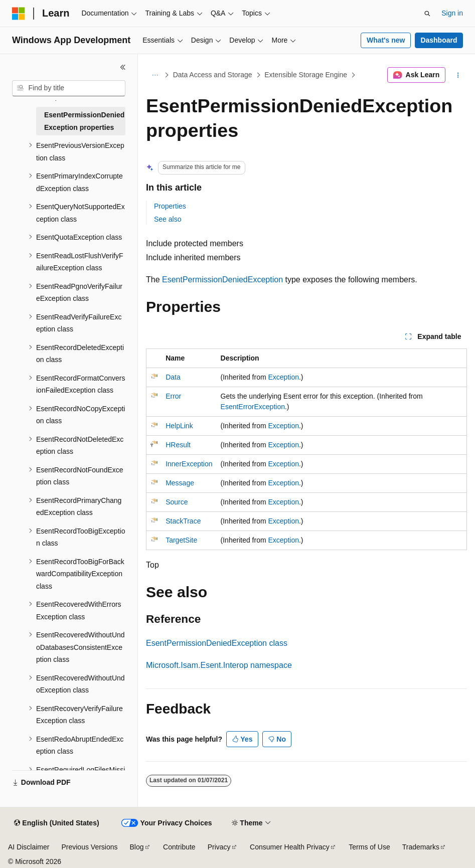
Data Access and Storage (213, 75)
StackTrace (183, 521)
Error (173, 396)
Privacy (219, 847)
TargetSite (181, 540)
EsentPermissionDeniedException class (217, 643)
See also (168, 219)
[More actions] (458, 75)
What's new (386, 40)
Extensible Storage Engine (306, 75)
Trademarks (421, 847)
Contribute (179, 847)
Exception (284, 377)
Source (177, 502)
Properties (170, 206)
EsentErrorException (253, 407)
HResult (178, 445)
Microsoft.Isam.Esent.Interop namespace (219, 665)
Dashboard (439, 40)
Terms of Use (369, 847)
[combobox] (69, 88)
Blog (137, 847)
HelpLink (179, 426)
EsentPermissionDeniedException (222, 280)
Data (173, 377)
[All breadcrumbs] (155, 75)
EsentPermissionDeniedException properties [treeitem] (84, 121)
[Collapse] (123, 67)
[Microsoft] (19, 14)
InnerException (189, 464)
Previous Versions (89, 847)
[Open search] (427, 14)
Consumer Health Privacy (290, 847)
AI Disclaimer (29, 847)
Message (180, 483)
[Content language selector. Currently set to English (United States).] (56, 823)
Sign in (452, 13)
